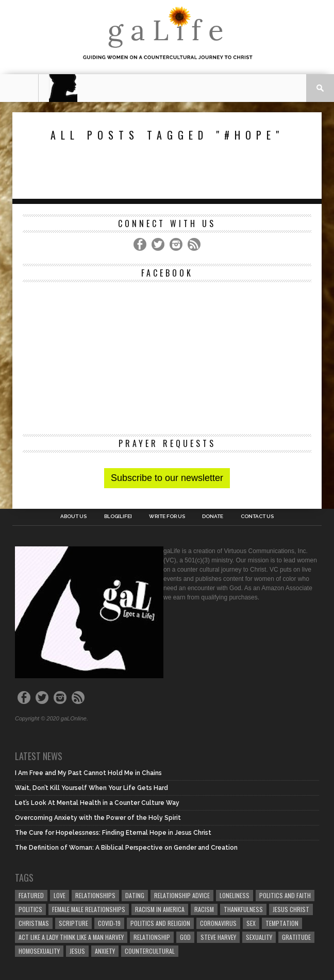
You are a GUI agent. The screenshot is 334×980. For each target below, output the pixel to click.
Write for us (167, 517)
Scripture (73, 923)
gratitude (296, 937)
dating (135, 895)
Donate (213, 517)
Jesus (77, 951)
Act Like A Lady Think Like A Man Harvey (71, 937)
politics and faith (285, 895)
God (185, 937)
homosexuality (39, 951)
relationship (152, 937)
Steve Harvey (218, 937)
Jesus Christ (291, 909)
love (60, 895)
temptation (282, 923)
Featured (31, 895)
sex (251, 923)
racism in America (160, 909)
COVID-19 (109, 923)
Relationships (95, 895)
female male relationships (89, 909)
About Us (73, 517)
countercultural (150, 951)
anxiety (105, 951)
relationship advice (182, 895)
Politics (30, 909)
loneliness (235, 895)
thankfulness (243, 909)
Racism (204, 909)
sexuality (259, 937)
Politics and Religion (160, 923)
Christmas (34, 923)
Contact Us (257, 517)
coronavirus (218, 923)
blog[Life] (118, 517)
